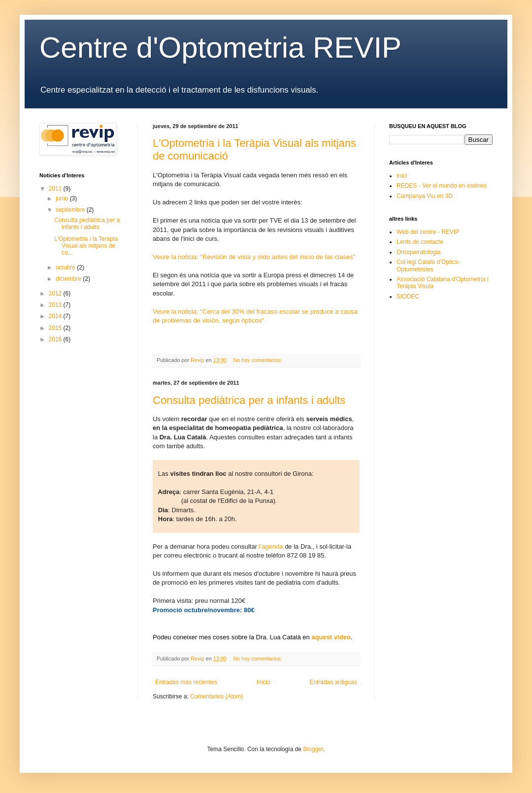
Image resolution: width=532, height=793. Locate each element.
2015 (56, 328)
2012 (56, 294)
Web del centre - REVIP (428, 232)
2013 (56, 305)
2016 (56, 339)
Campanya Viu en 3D (425, 196)
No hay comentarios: (258, 360)
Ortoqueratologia (418, 252)
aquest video (331, 637)
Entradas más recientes (186, 682)
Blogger (313, 749)
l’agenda (271, 546)
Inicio (264, 682)
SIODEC (408, 297)
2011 (56, 189)
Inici (402, 176)
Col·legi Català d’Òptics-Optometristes (428, 265)
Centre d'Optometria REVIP (220, 48)
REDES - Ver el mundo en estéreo (442, 186)
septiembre (71, 210)
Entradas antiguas (333, 682)
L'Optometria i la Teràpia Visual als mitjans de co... (86, 246)
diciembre (69, 279)
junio (63, 198)
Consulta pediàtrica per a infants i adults (249, 400)
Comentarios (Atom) (216, 696)
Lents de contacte (420, 242)
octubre (66, 267)
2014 (56, 316)
